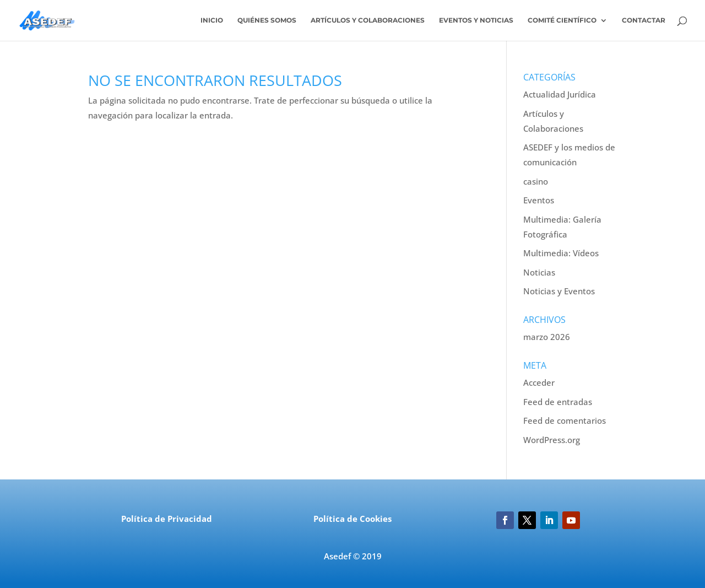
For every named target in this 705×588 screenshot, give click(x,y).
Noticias (539, 272)
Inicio (212, 20)
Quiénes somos (267, 20)
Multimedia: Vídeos (561, 253)
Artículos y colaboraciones (368, 20)
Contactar (644, 20)
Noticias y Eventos (559, 291)
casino (536, 181)
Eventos (539, 200)
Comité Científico (562, 20)
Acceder (539, 382)
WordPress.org (552, 440)
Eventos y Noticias (476, 20)
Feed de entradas (558, 402)
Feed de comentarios (565, 420)
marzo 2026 (547, 337)
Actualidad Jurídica (560, 94)
